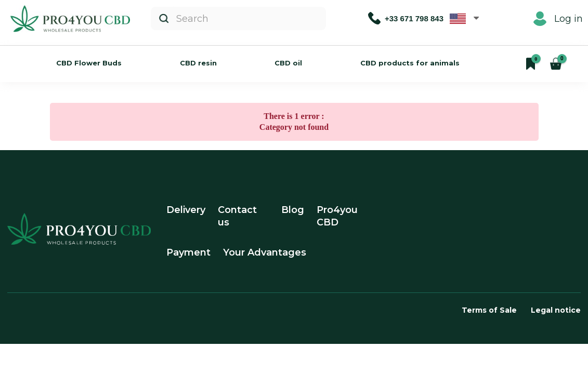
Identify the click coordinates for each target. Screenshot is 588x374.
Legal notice (556, 310)
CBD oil (288, 63)
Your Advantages (265, 252)
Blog (293, 210)
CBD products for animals (410, 63)
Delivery (186, 210)
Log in (558, 19)
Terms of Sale (489, 310)
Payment (188, 252)
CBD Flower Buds (89, 63)
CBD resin (198, 63)
